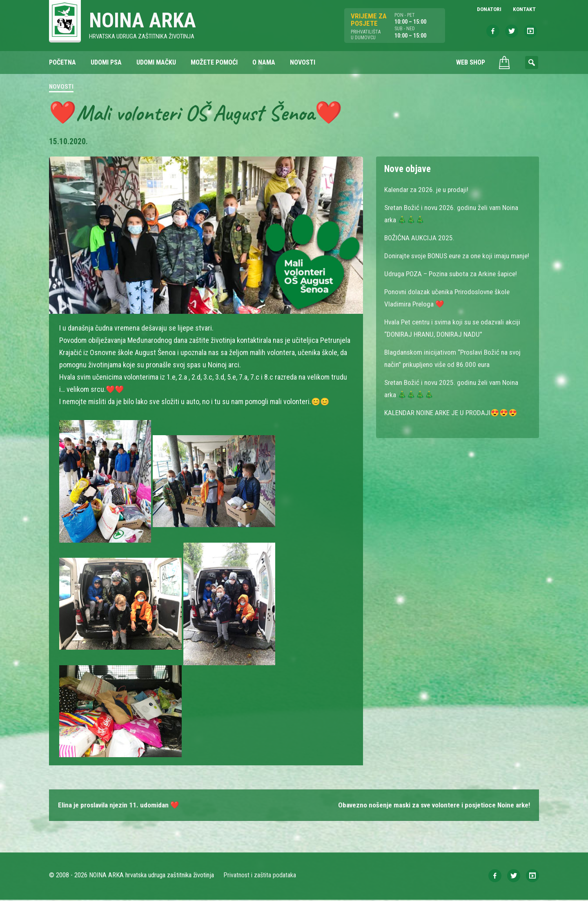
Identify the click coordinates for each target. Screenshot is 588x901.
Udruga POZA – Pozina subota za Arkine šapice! (454, 287)
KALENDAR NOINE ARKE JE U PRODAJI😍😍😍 (453, 426)
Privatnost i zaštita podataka (260, 876)
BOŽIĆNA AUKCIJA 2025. (420, 238)
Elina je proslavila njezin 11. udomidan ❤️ (121, 806)
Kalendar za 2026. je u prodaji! (428, 190)
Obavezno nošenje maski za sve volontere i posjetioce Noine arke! (430, 806)
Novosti (61, 87)
